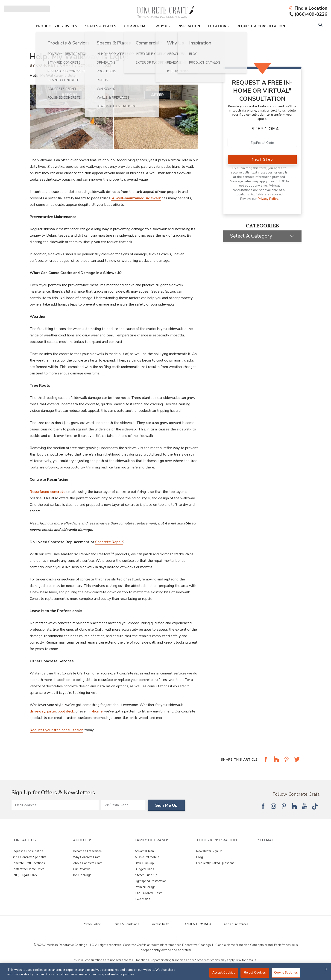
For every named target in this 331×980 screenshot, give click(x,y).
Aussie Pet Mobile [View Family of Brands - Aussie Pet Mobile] (147, 857)
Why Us (163, 26)
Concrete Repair (109, 542)
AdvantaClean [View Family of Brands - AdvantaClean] (144, 851)
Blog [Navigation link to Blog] (170, 42)
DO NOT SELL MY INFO (196, 924)
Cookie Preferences (236, 924)
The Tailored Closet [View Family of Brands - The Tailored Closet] (149, 893)
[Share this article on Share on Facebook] (266, 763)
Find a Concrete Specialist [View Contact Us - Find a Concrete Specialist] (29, 857)
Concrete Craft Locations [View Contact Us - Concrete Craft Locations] (28, 863)
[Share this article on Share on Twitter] (297, 763)
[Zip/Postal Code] (123, 805)
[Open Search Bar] (320, 25)
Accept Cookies (224, 973)
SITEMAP (266, 840)
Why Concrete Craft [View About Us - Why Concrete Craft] (86, 857)
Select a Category (251, 236)
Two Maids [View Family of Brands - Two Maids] (142, 899)
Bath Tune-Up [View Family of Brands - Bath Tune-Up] (144, 863)
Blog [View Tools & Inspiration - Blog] (200, 857)
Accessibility (160, 924)
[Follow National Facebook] (263, 806)
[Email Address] (55, 805)
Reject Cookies (255, 973)
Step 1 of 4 (265, 129)
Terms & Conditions (126, 924)
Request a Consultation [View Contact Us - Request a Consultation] (27, 851)
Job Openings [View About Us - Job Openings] (82, 875)
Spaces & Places (101, 26)
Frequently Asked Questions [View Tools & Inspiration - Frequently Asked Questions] (215, 863)
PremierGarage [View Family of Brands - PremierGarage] (145, 887)
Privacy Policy (268, 199)
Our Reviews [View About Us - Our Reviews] (82, 869)
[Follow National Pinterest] (284, 806)
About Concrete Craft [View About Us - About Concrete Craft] (87, 863)
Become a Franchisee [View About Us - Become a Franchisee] (87, 851)
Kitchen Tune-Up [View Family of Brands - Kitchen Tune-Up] (146, 875)
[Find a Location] (308, 8)
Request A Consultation (261, 26)
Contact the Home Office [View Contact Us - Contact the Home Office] (28, 869)
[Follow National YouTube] (305, 806)
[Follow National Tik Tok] (315, 806)
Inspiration (189, 26)
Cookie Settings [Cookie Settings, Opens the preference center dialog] (286, 973)
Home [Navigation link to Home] (158, 42)
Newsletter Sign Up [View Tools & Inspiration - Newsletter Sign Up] (209, 851)
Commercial (136, 26)
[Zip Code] (262, 142)
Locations (218, 26)
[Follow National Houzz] (294, 806)
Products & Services (57, 26)
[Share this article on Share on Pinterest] (287, 763)
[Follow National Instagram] (273, 806)
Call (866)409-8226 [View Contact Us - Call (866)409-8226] (25, 875)
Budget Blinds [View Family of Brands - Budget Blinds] (144, 869)
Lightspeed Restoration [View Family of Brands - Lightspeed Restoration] (151, 881)
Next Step (262, 159)
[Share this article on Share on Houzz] (276, 763)
